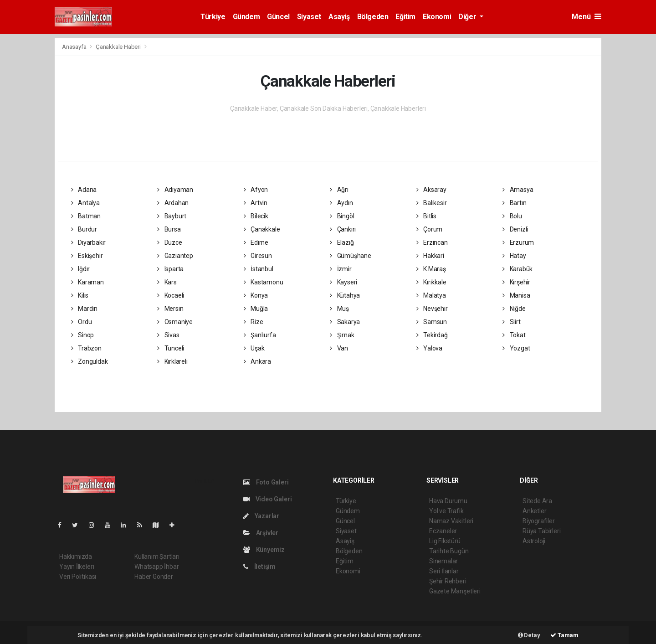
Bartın (514, 203)
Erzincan (432, 242)
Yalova (429, 348)
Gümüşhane (351, 256)
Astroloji (534, 541)
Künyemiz (264, 550)
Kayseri (343, 282)
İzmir (341, 269)
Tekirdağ (432, 335)
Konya (256, 295)
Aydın (341, 203)
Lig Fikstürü (445, 541)
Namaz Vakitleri (451, 521)
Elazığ (342, 242)
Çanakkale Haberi (118, 47)
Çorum (430, 229)
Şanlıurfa (260, 335)
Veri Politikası (78, 577)
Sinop (83, 335)
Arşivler (261, 533)
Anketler (534, 511)
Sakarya (345, 322)
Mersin (170, 309)
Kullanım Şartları (157, 556)
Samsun (432, 322)
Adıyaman (175, 190)
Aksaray (431, 190)
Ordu (82, 322)
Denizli (515, 229)
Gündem (246, 17)
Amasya (518, 190)
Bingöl (342, 216)
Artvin (256, 203)
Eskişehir (87, 256)
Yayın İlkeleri (77, 567)
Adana (84, 190)
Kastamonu (264, 282)
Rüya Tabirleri (541, 531)
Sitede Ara (537, 501)
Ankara (257, 361)
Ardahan (173, 203)
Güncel (278, 17)
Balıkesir (432, 203)
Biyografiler (539, 521)
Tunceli (171, 348)
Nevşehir (432, 309)
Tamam (564, 635)
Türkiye (213, 17)
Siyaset (309, 17)
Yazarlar (261, 516)
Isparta (170, 269)
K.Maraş (431, 269)
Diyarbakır (89, 242)
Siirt (512, 322)
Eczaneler (443, 531)
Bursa (169, 229)
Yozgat (516, 348)
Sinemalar (443, 561)
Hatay (514, 256)
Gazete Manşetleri (455, 591)
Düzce (170, 242)
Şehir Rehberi (448, 581)
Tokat (514, 335)
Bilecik (256, 216)
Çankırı (343, 229)
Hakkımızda (76, 556)
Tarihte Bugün (449, 551)
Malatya (431, 295)
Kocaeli (171, 295)
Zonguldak (90, 361)
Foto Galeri (266, 482)
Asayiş (339, 17)
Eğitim (405, 17)
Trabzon (86, 348)
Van (339, 348)
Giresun (258, 256)
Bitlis (426, 216)
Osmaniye (175, 322)
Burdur (84, 229)
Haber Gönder (154, 577)
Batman (86, 216)
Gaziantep (175, 256)
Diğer (468, 17)
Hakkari (430, 256)
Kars (167, 282)
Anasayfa (75, 47)
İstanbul (259, 269)
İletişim (259, 567)
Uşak (254, 348)
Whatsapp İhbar (156, 567)
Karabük (518, 269)
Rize (254, 322)
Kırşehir (516, 282)
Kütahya (345, 295)
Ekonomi (437, 17)
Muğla (256, 309)
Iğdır (81, 269)
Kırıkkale (431, 282)
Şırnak (342, 335)
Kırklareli (172, 361)
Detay (529, 635)
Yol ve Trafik (446, 511)
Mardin (84, 309)
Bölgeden (373, 17)
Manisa (516, 295)
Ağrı (339, 190)
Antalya (85, 203)
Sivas (168, 335)
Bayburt (172, 216)
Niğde (514, 309)
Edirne (256, 242)
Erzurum (518, 242)
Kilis (80, 295)
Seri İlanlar (444, 571)
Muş (339, 309)
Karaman (87, 282)
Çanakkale (262, 229)
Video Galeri (267, 499)
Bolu (512, 216)
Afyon (256, 190)
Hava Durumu (448, 501)
